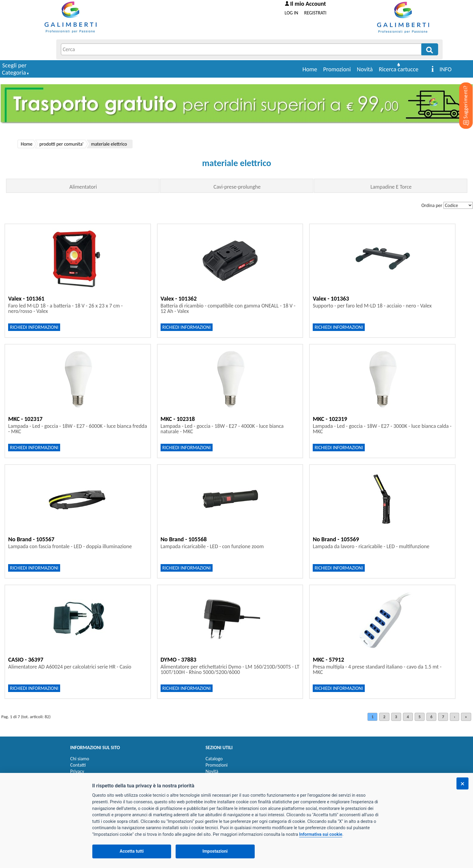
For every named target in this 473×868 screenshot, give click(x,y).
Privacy (77, 771)
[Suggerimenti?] (461, 96)
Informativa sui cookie (321, 834)
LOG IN (292, 13)
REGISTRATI (315, 13)
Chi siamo (80, 759)
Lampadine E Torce (391, 187)
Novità (365, 69)
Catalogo (214, 759)
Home (310, 69)
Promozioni (337, 69)
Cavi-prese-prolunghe (237, 187)
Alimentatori (83, 187)
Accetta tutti (132, 851)
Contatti (78, 765)
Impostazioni (215, 851)
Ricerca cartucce (399, 69)
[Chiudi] (462, 783)
